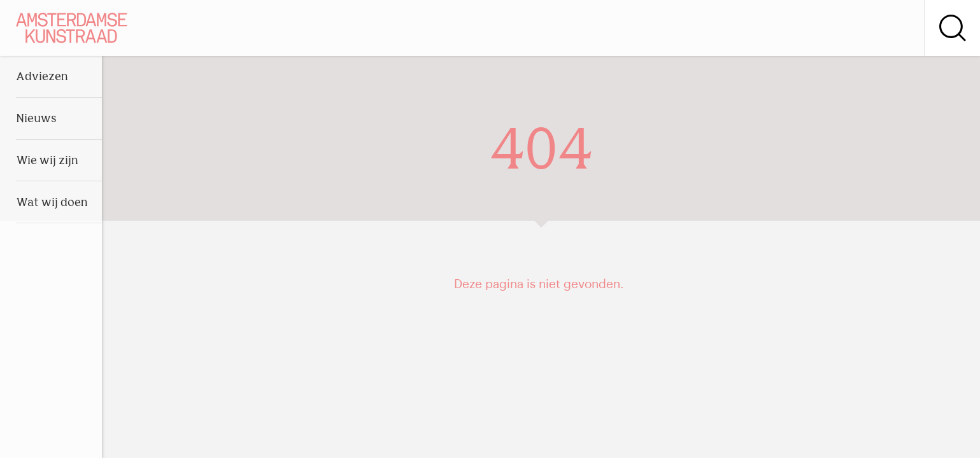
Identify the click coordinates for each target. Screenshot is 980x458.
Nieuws (36, 119)
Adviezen (42, 77)
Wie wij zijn (47, 161)
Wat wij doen (52, 203)
